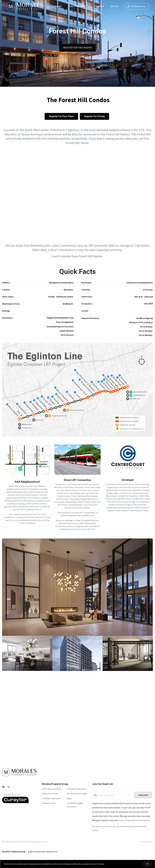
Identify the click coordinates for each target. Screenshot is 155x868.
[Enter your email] (116, 795)
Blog (69, 798)
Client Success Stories (52, 789)
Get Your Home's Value (77, 794)
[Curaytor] (15, 802)
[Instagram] (8, 787)
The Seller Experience (77, 789)
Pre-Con (99, 6)
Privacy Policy (147, 842)
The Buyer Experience (52, 798)
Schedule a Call (49, 803)
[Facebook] (3, 787)
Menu (114, 7)
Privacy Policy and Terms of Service (134, 820)
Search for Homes (50, 794)
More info (108, 864)
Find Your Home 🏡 (79, 6)
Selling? (58, 6)
